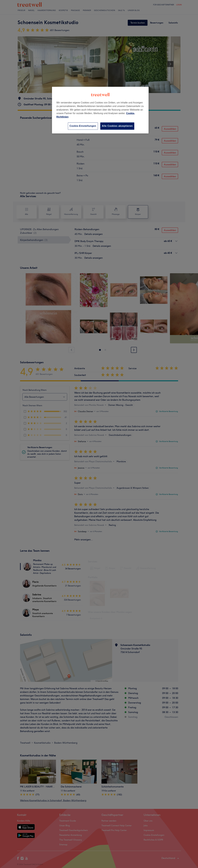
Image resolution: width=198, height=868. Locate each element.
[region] (100, 110)
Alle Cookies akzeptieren (117, 126)
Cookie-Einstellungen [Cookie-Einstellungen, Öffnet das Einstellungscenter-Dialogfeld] (83, 126)
